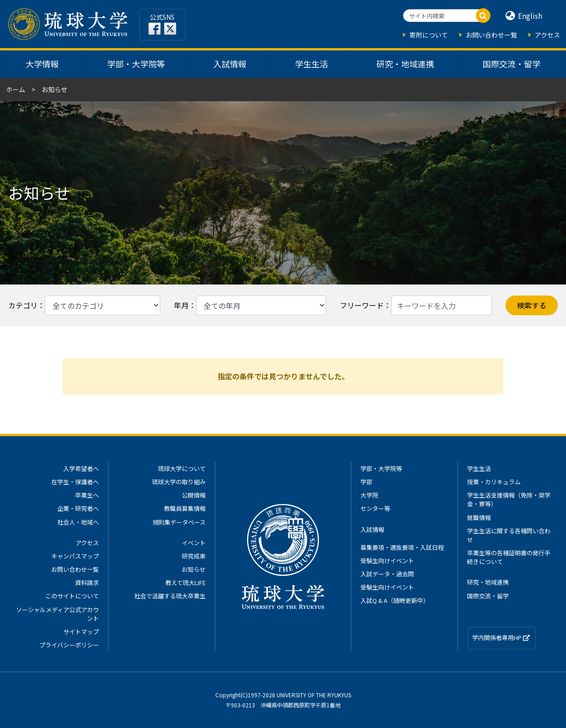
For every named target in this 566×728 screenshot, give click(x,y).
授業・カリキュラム (494, 482)
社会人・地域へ (78, 522)
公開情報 (194, 495)
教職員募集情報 (185, 508)
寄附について (429, 35)
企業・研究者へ (78, 508)
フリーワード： (365, 305)
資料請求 (87, 583)
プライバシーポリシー (69, 645)
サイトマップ (81, 632)
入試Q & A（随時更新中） (395, 600)
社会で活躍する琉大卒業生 (170, 596)
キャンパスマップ (75, 556)
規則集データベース (179, 522)
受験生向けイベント (387, 561)
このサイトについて (72, 596)
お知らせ (194, 569)
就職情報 (479, 517)
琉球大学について (182, 468)
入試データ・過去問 (387, 574)
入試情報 (230, 64)
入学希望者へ (81, 468)
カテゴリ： (27, 305)
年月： (185, 305)
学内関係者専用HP (501, 638)
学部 (366, 482)
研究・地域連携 (405, 64)
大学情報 (42, 64)
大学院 (369, 495)
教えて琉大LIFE (185, 583)
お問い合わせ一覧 (491, 35)
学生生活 (311, 64)
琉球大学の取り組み (179, 482)
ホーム (16, 89)
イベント (194, 543)
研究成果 (194, 556)
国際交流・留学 (512, 64)
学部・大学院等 (136, 64)
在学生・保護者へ (75, 482)
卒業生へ (87, 495)
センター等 (375, 508)
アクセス (547, 35)
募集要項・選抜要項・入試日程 (402, 547)
